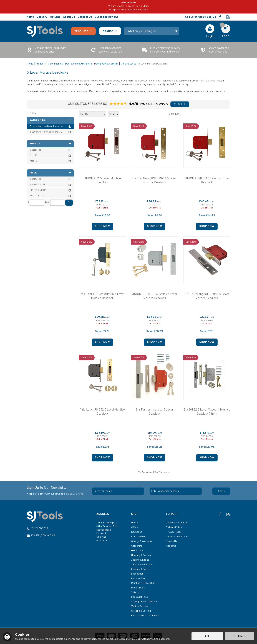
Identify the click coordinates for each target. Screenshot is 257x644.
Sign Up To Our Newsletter (58, 491)
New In (135, 523)
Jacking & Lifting (140, 560)
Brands (50, 144)
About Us (171, 546)
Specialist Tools (140, 597)
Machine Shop (139, 579)
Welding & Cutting (141, 611)
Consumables (139, 537)
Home (30, 17)
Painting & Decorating (143, 583)
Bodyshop (137, 532)
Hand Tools (137, 551)
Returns (55, 17)
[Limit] (114, 114)
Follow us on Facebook (220, 17)
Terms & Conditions (177, 537)
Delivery (42, 17)
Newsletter (172, 541)
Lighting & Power (140, 569)
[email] (176, 491)
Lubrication (137, 574)
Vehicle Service (139, 606)
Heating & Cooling (141, 555)
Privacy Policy (174, 532)
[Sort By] (92, 114)
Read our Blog (228, 17)
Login (210, 37)
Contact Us (85, 17)
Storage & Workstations (145, 602)
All (70, 150)
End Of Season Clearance (145, 616)
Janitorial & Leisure (142, 565)
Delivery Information (177, 523)
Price (50, 173)
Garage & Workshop (142, 541)
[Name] (118, 491)
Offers (135, 527)
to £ (47, 202)
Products (81, 31)
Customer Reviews (107, 17)
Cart (224, 26)
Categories (50, 120)
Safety (135, 592)
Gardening (137, 546)
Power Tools (138, 588)
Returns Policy (174, 527)
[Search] (148, 31)
